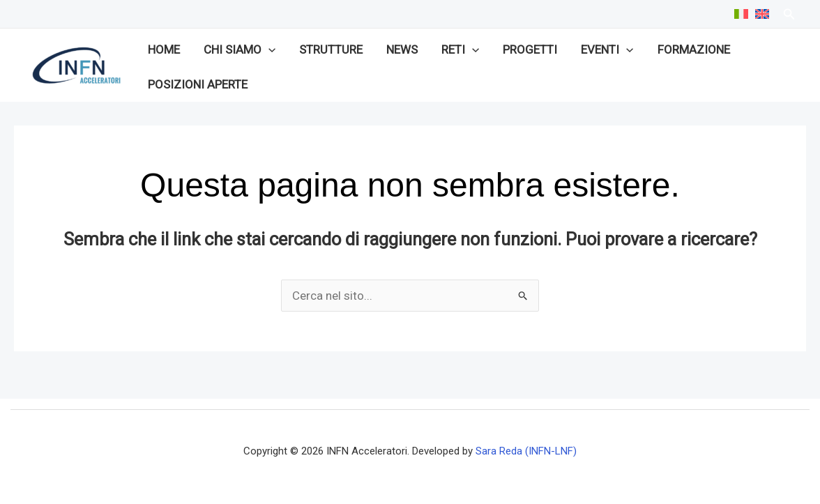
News (402, 49)
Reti (460, 49)
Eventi (607, 49)
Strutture (331, 49)
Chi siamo (240, 49)
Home (164, 49)
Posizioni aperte (198, 84)
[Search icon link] (789, 16)
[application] (268, 49)
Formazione (694, 49)
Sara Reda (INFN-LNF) (526, 451)
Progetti (530, 49)
